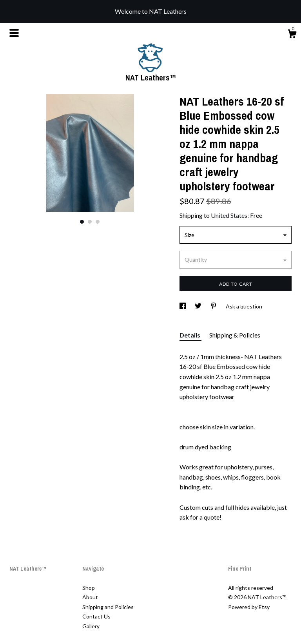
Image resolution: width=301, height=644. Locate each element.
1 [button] (82, 222)
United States (229, 215)
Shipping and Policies (108, 607)
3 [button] (98, 222)
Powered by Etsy (249, 607)
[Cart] (292, 35)
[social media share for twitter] (199, 306)
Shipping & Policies (235, 335)
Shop (89, 588)
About (90, 597)
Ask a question (244, 306)
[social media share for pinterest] (214, 306)
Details (190, 335)
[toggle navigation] (14, 33)
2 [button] (90, 222)
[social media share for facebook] (183, 306)
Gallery (91, 626)
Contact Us (96, 616)
